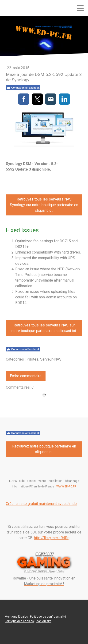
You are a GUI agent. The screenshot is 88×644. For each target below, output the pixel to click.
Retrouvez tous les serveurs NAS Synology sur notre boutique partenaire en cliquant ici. (44, 205)
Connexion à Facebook (23, 88)
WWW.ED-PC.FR (66, 487)
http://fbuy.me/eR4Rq (52, 538)
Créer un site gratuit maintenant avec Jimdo (41, 504)
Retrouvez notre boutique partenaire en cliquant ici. (44, 449)
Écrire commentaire (26, 376)
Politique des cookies (19, 621)
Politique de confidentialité (48, 617)
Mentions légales (16, 617)
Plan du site (44, 621)
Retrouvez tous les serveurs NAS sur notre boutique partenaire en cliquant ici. (44, 328)
